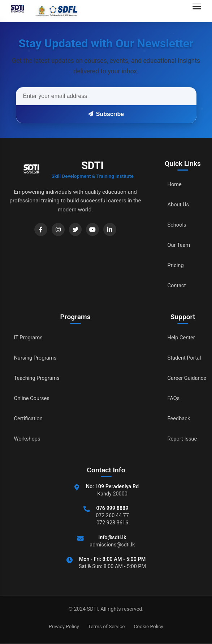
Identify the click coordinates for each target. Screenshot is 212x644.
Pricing (173, 265)
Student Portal (182, 358)
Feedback (176, 419)
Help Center (179, 338)
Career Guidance (185, 378)
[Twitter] (73, 230)
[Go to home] (42, 11)
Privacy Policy (64, 626)
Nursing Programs (37, 358)
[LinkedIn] (111, 230)
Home (171, 184)
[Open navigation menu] (199, 11)
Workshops (28, 439)
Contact (174, 286)
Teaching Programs (39, 378)
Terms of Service (107, 626)
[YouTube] (92, 230)
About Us (175, 205)
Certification (29, 419)
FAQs (170, 398)
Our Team (176, 245)
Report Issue (180, 439)
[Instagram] (55, 230)
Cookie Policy (148, 626)
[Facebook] (36, 230)
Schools (174, 225)
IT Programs (29, 338)
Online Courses (33, 398)
